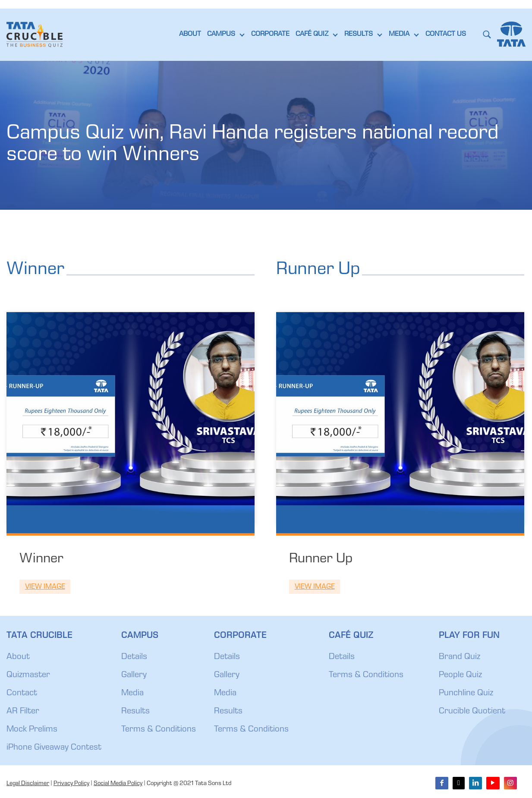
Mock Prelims (32, 730)
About (18, 657)
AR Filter (23, 712)
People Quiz (460, 675)
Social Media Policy (118, 784)
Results (135, 712)
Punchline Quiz (466, 694)
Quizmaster (28, 675)
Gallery (134, 675)
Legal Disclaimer (28, 784)
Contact (22, 694)
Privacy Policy (71, 784)
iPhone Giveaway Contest (54, 748)
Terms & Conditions (159, 730)
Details (134, 657)
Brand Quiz (460, 657)
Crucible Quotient (472, 712)
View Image (45, 587)
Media (132, 694)
